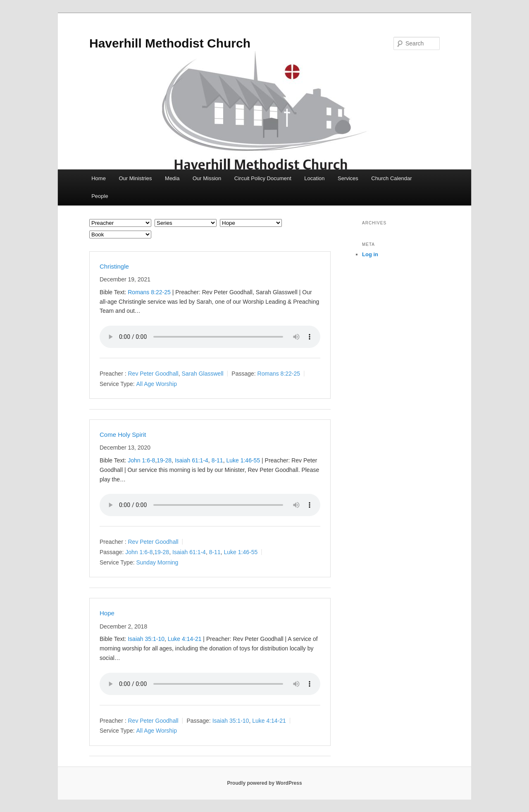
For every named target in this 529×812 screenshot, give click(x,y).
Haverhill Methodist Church (170, 43)
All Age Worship (156, 384)
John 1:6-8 (141, 460)
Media (172, 178)
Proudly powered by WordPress (264, 783)
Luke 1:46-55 (243, 460)
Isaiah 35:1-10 (146, 639)
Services (348, 178)
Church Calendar (391, 178)
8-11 (217, 460)
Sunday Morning (157, 562)
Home (99, 178)
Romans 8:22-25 (149, 292)
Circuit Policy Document (263, 178)
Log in (370, 254)
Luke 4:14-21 (185, 639)
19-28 (164, 460)
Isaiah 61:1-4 (192, 460)
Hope (107, 613)
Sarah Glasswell (202, 374)
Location (314, 178)
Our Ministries (135, 178)
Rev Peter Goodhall (153, 374)
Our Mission (207, 178)
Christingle (114, 266)
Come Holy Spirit (123, 435)
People (100, 196)
